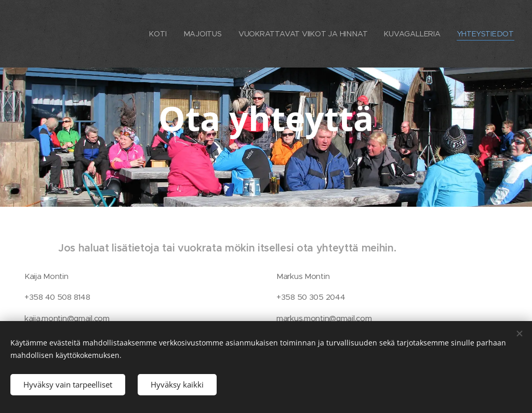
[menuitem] (159, 34)
